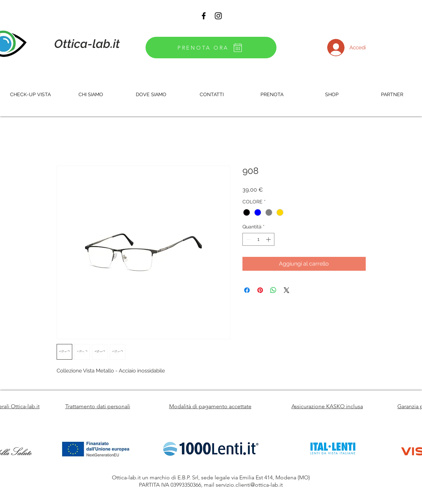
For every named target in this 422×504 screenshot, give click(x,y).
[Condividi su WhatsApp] (273, 290)
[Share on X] (287, 290)
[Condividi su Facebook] (247, 290)
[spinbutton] (258, 239)
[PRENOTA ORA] (211, 48)
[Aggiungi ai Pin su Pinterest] (260, 290)
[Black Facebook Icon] (204, 16)
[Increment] (269, 239)
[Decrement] (248, 239)
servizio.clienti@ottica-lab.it (249, 485)
